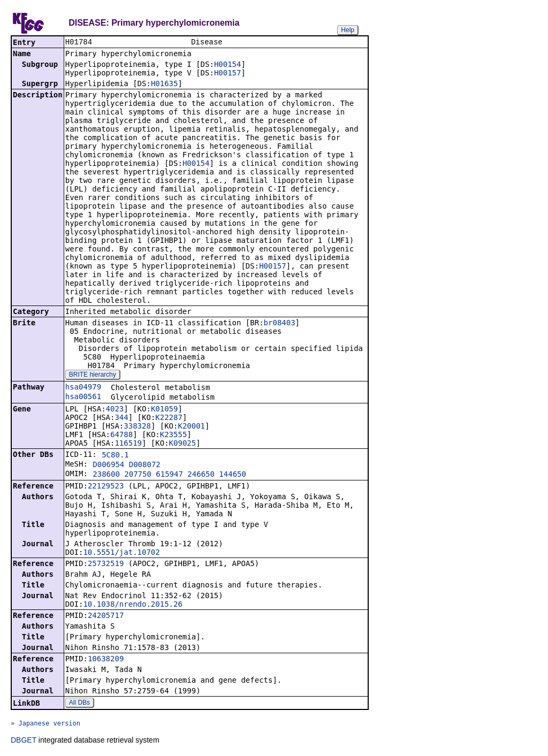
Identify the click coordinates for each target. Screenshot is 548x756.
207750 (138, 475)
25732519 (106, 564)
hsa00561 (83, 398)
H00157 (228, 74)
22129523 (106, 487)
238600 (106, 475)
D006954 (108, 465)
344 (121, 418)
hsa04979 (83, 388)
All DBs (79, 704)
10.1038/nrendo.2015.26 (132, 605)
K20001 (191, 427)
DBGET (24, 741)
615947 (169, 475)
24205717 (106, 616)
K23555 (174, 436)
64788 (121, 436)
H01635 (165, 85)
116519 (128, 444)
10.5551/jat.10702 (121, 553)
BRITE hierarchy (93, 376)
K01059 (165, 410)
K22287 (169, 418)
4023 (115, 410)
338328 (137, 427)
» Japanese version (45, 724)
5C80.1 (115, 456)
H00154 (228, 65)
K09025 (183, 444)
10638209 (106, 660)
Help (348, 30)
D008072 (145, 465)
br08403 (280, 324)
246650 (201, 475)
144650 (233, 475)
